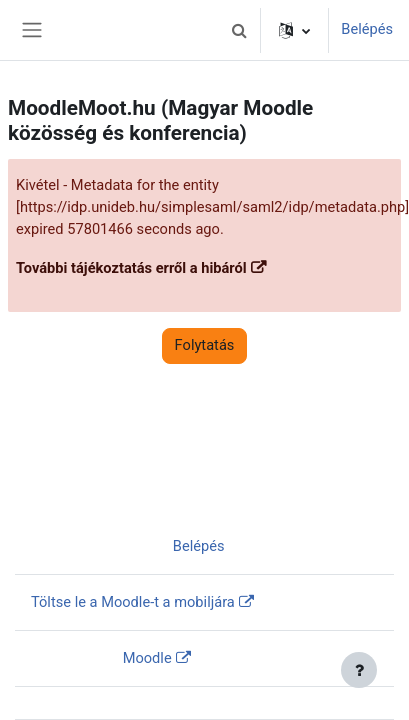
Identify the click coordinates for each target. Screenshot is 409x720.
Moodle (147, 658)
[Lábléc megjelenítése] (359, 670)
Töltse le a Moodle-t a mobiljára (133, 602)
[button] (239, 30)
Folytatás (205, 345)
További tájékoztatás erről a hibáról (131, 268)
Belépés (367, 29)
